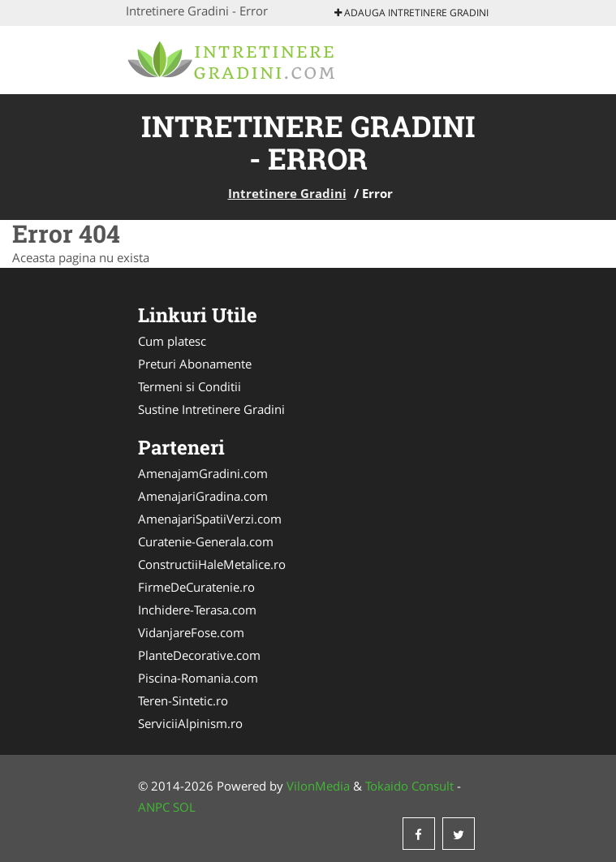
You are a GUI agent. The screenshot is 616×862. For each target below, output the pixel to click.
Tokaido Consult (409, 786)
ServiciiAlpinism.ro (190, 723)
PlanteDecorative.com (199, 655)
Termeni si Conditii (190, 386)
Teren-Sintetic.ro (183, 700)
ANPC (154, 807)
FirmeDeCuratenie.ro (196, 587)
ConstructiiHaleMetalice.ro (212, 564)
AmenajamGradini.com (203, 473)
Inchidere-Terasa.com (197, 610)
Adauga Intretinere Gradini (411, 13)
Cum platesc (172, 341)
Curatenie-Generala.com (206, 541)
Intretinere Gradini (287, 193)
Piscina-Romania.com (198, 678)
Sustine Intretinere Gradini (211, 409)
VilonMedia (318, 786)
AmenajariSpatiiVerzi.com (210, 519)
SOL (184, 807)
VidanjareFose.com (191, 632)
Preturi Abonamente (195, 364)
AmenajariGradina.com (203, 496)
